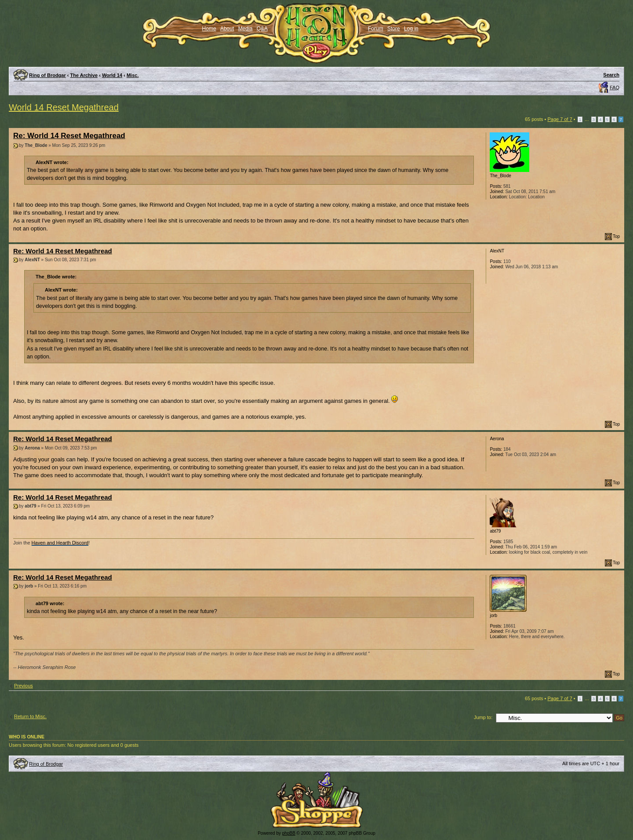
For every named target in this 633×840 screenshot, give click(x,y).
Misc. (133, 75)
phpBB (289, 833)
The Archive (84, 75)
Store (394, 29)
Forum (376, 29)
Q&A (262, 29)
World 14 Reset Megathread (64, 107)
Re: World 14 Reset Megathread (69, 136)
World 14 (112, 75)
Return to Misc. (30, 716)
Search (611, 75)
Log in (411, 29)
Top (616, 236)
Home (209, 29)
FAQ (615, 88)
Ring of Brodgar (47, 75)
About (227, 29)
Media (246, 29)
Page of (560, 119)
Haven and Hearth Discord (60, 543)
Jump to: (483, 717)
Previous (24, 686)
